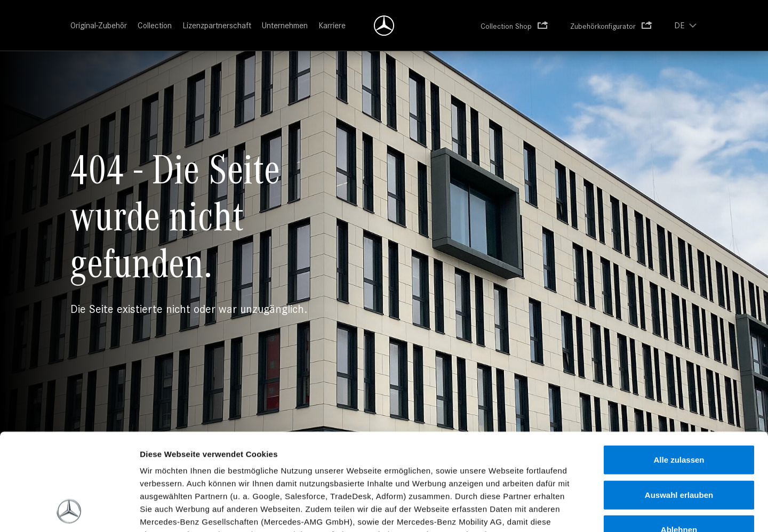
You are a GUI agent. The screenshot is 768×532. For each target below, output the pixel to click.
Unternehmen (285, 25)
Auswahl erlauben (679, 404)
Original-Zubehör (99, 25)
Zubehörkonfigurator (603, 26)
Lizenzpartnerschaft (217, 25)
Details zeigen (582, 511)
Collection (155, 25)
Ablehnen (679, 439)
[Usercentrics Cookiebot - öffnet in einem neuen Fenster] (69, 511)
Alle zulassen (679, 369)
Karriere (332, 25)
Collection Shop (506, 26)
